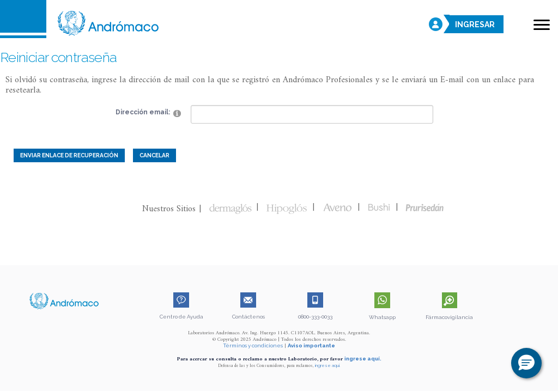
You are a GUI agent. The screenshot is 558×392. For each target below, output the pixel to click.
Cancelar (154, 155)
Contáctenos (248, 317)
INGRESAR (475, 25)
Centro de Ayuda (181, 317)
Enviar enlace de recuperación (69, 155)
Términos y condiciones (253, 345)
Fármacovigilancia (449, 317)
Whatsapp (382, 317)
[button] (526, 363)
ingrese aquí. (363, 359)
